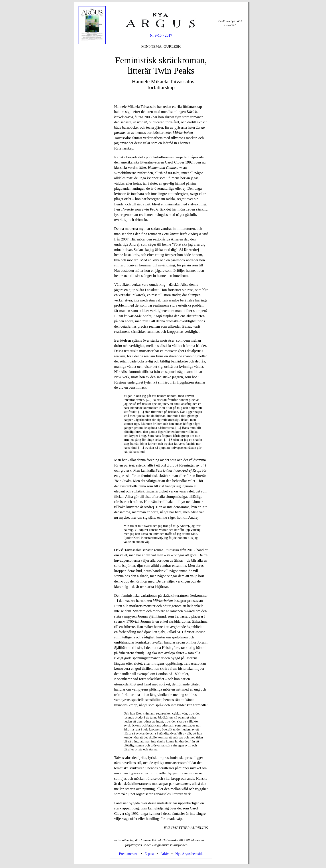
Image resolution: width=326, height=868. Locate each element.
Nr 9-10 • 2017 (161, 35)
